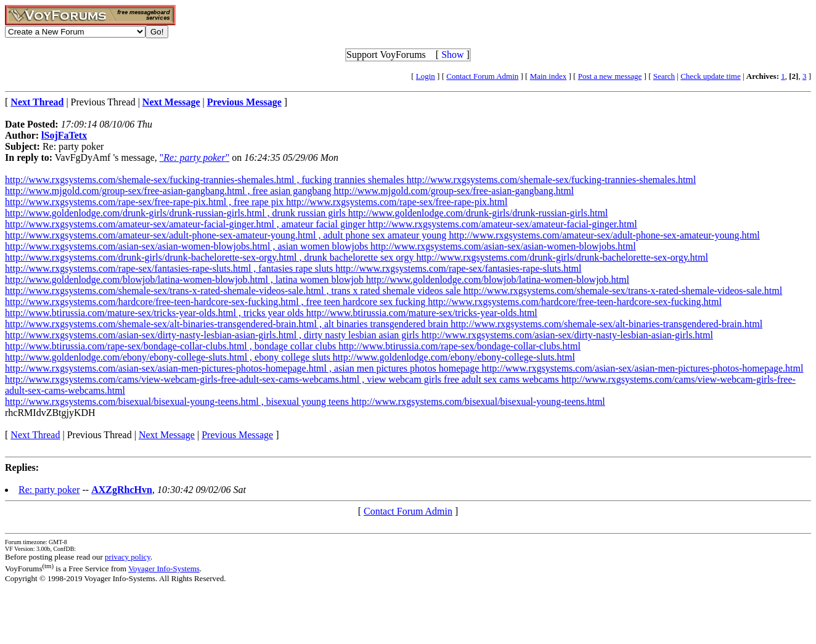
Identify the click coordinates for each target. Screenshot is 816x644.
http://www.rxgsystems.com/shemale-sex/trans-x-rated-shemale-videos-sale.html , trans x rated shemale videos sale (234, 291)
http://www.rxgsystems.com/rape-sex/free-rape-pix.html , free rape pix (145, 202)
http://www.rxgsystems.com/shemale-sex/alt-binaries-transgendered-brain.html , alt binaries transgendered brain (228, 324)
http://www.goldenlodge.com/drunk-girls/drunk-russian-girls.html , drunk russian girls (177, 213)
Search (664, 76)
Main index (549, 76)
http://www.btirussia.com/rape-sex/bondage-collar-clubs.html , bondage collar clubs (172, 346)
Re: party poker (49, 490)
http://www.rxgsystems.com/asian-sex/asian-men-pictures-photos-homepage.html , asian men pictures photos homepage (243, 368)
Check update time (710, 76)
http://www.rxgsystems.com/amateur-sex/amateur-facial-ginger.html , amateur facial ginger (186, 224)
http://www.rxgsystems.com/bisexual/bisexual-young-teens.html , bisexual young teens (178, 401)
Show (452, 55)
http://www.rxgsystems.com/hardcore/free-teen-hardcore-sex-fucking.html (575, 302)
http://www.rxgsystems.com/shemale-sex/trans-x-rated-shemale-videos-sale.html (623, 291)
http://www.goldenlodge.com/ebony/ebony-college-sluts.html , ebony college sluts (169, 357)
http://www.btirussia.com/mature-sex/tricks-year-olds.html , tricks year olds (156, 313)
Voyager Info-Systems (164, 569)
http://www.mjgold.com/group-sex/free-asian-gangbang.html (454, 191)
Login (426, 76)
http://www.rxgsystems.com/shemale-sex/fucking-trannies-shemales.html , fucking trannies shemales (206, 180)
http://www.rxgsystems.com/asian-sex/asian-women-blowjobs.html (503, 246)
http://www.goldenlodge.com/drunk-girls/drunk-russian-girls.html (478, 213)
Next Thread (35, 435)
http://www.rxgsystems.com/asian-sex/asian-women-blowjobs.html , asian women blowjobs (188, 246)
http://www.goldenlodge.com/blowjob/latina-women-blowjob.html (498, 279)
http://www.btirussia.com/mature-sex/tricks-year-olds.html (422, 313)
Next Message (167, 435)
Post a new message (610, 76)
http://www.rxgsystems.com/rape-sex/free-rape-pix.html (397, 202)
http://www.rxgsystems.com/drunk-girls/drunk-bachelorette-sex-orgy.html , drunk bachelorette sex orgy (210, 257)
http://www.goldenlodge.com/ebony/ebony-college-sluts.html (454, 357)
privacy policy (128, 557)
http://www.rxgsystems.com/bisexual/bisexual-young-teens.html (478, 401)
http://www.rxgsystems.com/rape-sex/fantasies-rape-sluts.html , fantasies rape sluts (170, 268)
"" (194, 157)
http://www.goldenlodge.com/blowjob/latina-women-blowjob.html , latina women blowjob (186, 279)
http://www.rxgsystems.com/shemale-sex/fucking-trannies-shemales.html (552, 180)
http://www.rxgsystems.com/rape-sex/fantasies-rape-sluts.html (458, 268)
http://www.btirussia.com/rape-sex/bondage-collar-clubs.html (459, 346)
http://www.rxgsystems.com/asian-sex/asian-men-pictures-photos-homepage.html (642, 368)
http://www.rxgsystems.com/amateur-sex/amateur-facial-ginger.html (503, 224)
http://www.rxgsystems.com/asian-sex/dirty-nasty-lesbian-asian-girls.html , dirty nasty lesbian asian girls (213, 335)
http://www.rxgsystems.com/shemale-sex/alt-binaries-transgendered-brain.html (606, 324)
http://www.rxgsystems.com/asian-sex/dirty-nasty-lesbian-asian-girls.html (567, 335)
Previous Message (237, 435)
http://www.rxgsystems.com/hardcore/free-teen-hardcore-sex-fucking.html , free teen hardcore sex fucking (216, 302)
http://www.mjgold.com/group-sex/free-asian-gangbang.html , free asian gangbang (169, 191)
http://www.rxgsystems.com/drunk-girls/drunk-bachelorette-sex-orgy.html (562, 257)
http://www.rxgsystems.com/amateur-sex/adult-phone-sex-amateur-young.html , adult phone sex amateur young (227, 235)
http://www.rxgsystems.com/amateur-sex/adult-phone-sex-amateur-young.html (604, 235)
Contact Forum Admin (482, 76)
